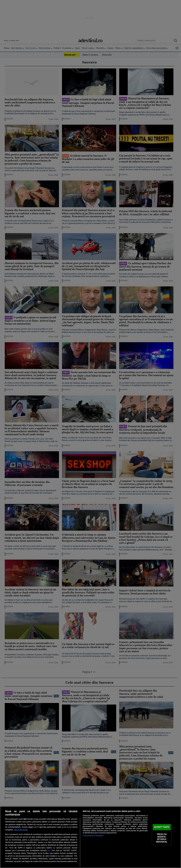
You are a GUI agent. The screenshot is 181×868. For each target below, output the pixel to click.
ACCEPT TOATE (162, 827)
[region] (90, 837)
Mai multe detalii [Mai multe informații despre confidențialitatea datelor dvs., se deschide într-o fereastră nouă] (21, 830)
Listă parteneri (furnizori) (93, 836)
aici (49, 850)
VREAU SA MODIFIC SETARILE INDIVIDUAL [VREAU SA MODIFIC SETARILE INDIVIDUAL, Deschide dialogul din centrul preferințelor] (162, 838)
